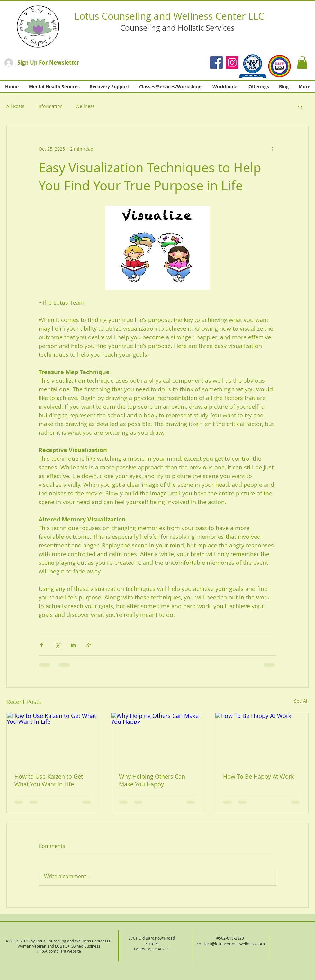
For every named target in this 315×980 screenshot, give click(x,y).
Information (50, 106)
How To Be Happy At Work (258, 776)
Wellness (85, 106)
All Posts (15, 106)
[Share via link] (89, 645)
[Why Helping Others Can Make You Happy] (158, 739)
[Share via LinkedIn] (73, 645)
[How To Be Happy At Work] (262, 739)
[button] (302, 62)
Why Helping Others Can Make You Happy (152, 780)
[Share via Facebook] (42, 645)
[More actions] (273, 149)
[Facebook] (216, 62)
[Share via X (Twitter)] (57, 645)
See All (301, 701)
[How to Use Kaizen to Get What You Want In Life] (53, 739)
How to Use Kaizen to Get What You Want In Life (49, 780)
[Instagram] (232, 62)
